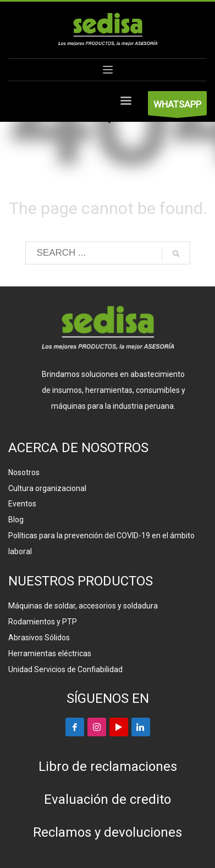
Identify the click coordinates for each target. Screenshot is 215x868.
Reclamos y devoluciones (107, 832)
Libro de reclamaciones (108, 766)
